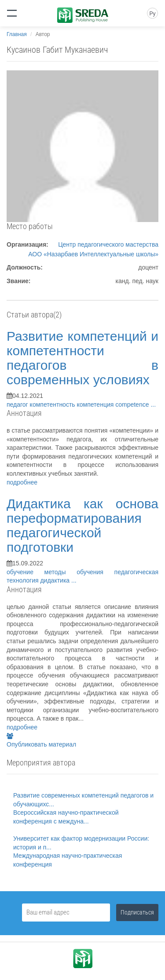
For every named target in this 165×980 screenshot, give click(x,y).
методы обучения (79, 572)
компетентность (53, 404)
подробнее (22, 482)
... (153, 404)
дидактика (56, 580)
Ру (152, 14)
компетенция (96, 404)
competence (133, 404)
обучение (26, 572)
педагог (18, 404)
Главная (17, 34)
